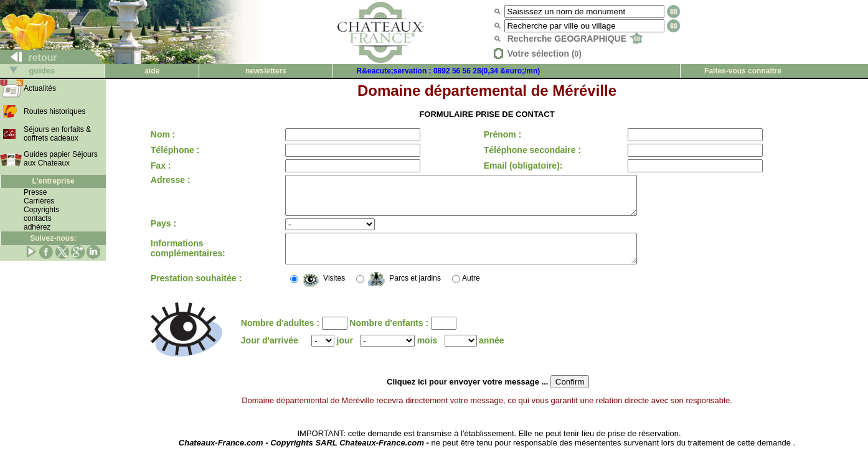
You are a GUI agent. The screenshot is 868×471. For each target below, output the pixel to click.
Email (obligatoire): (520, 166)
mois (427, 353)
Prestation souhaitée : (196, 291)
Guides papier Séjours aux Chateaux (61, 159)
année (491, 353)
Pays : (163, 231)
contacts (38, 218)
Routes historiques (54, 111)
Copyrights (41, 210)
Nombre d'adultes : (281, 336)
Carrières (39, 201)
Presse (35, 192)
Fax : (161, 166)
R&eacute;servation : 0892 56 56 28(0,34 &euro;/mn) (449, 71)
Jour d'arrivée (270, 353)
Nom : (163, 134)
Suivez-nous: (53, 238)
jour (345, 353)
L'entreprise (53, 181)
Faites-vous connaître (743, 71)
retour (29, 58)
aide (152, 71)
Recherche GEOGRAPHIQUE (575, 39)
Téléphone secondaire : (529, 150)
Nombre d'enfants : (390, 336)
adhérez (37, 227)
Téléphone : (175, 150)
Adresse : (171, 180)
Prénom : (499, 134)
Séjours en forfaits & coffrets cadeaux (57, 134)
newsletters (266, 71)
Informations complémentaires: (188, 259)
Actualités (40, 88)
